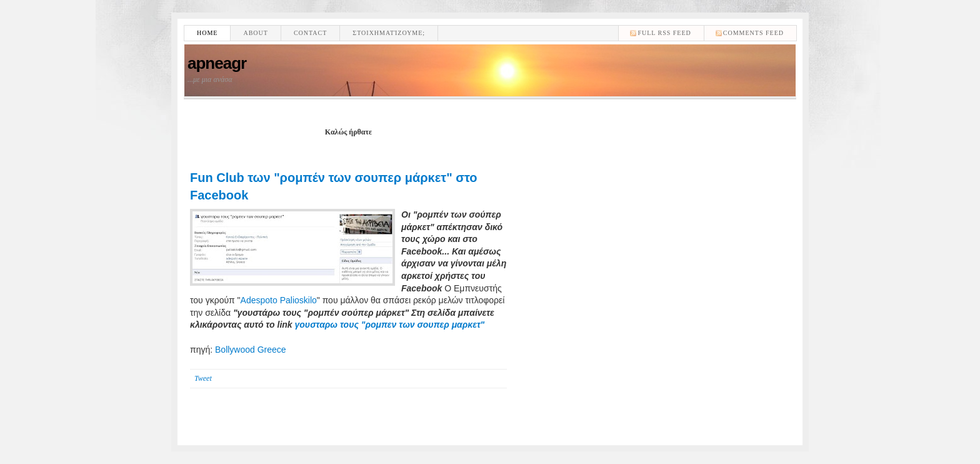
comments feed (753, 33)
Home (207, 33)
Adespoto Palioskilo (279, 300)
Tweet (203, 378)
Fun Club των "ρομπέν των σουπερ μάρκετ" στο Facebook (333, 186)
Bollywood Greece (251, 350)
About (255, 33)
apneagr (217, 63)
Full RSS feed (664, 33)
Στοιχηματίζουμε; (389, 33)
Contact (310, 33)
